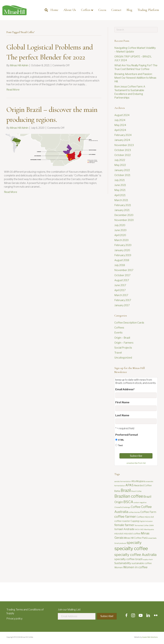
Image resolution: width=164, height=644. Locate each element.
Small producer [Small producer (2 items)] (120, 543)
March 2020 (121, 240)
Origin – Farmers (124, 343)
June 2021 (120, 185)
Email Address (125, 389)
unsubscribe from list (136, 463)
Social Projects (123, 348)
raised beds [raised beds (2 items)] (152, 538)
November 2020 (124, 220)
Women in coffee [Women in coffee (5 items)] (135, 567)
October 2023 (123, 150)
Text (120, 445)
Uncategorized (123, 358)
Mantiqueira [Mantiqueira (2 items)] (149, 529)
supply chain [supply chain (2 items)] (148, 560)
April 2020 (120, 235)
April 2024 (120, 130)
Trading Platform (148, 10)
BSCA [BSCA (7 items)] (128, 502)
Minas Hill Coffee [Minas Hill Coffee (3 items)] (133, 538)
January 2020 (122, 250)
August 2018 (122, 260)
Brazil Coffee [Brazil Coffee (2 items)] (136, 491)
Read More (13, 90)
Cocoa (102, 10)
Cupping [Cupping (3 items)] (135, 521)
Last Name (122, 415)
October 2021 (122, 175)
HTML (121, 440)
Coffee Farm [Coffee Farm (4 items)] (148, 512)
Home (54, 10)
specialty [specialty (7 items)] (134, 543)
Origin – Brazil (122, 338)
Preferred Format (127, 435)
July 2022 (120, 160)
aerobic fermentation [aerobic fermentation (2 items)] (123, 482)
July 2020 (120, 225)
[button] (107, 616)
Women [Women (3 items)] (119, 567)
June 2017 (120, 285)
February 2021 (123, 205)
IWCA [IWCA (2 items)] (137, 529)
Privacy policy (14, 619)
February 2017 (123, 300)
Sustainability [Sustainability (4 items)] (123, 563)
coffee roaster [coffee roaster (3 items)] (122, 521)
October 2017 (122, 275)
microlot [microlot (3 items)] (119, 534)
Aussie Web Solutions (150, 637)
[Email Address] (77, 616)
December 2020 (124, 215)
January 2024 (122, 140)
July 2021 (120, 180)
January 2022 (122, 170)
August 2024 (122, 115)
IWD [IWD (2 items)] (142, 529)
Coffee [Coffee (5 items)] (136, 507)
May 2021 (120, 190)
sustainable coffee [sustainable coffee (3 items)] (142, 563)
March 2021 (121, 200)
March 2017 (121, 295)
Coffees (86, 10)
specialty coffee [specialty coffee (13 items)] (131, 548)
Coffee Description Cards (129, 323)
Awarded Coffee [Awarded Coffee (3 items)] (143, 485)
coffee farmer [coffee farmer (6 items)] (125, 516)
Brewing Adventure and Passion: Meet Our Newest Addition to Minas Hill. (135, 78)
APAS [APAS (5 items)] (129, 485)
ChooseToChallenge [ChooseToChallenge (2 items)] (122, 507)
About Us (70, 10)
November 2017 (124, 270)
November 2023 (124, 145)
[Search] (45, 10)
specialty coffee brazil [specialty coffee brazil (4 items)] (128, 559)
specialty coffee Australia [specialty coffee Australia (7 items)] (135, 555)
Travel (118, 353)
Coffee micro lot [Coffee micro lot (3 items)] (145, 517)
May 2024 (120, 125)
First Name (122, 402)
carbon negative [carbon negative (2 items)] (140, 503)
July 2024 (120, 120)
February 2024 (123, 135)
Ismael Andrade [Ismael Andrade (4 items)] (124, 529)
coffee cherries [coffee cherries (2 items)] (134, 512)
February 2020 (123, 245)
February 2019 (123, 255)
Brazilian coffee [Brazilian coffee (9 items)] (129, 496)
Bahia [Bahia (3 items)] (117, 491)
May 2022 (120, 165)
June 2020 (120, 230)
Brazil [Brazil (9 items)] (126, 490)
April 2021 (120, 195)
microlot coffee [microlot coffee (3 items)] (132, 534)
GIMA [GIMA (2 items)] (151, 525)
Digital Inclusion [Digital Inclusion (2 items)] (146, 521)
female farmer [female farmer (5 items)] (124, 525)
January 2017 (122, 305)
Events (118, 333)
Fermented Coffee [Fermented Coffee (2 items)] (142, 525)
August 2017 (122, 280)
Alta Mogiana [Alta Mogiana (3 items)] (138, 481)
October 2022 (123, 155)
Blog (129, 10)
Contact (116, 10)
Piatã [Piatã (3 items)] (145, 538)
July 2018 (120, 265)
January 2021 (122, 210)
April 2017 (120, 290)
